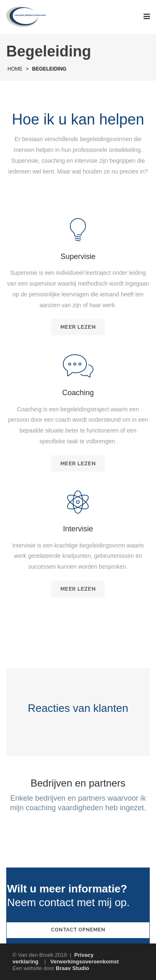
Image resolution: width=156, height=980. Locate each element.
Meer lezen (78, 327)
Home (15, 69)
